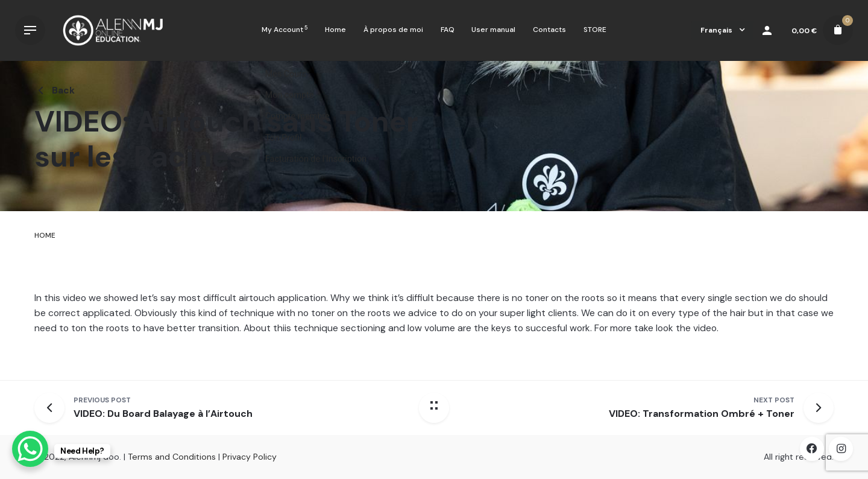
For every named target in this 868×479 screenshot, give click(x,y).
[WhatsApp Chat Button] (30, 449)
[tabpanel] (434, 313)
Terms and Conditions (172, 457)
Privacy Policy (250, 457)
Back (55, 90)
